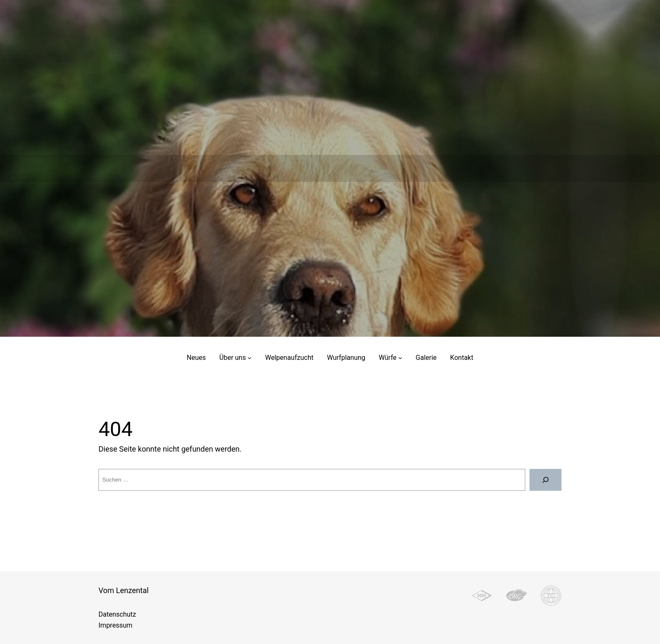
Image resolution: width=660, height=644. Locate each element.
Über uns (233, 358)
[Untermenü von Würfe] (400, 358)
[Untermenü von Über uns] (250, 358)
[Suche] (546, 480)
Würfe (388, 358)
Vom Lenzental (124, 590)
